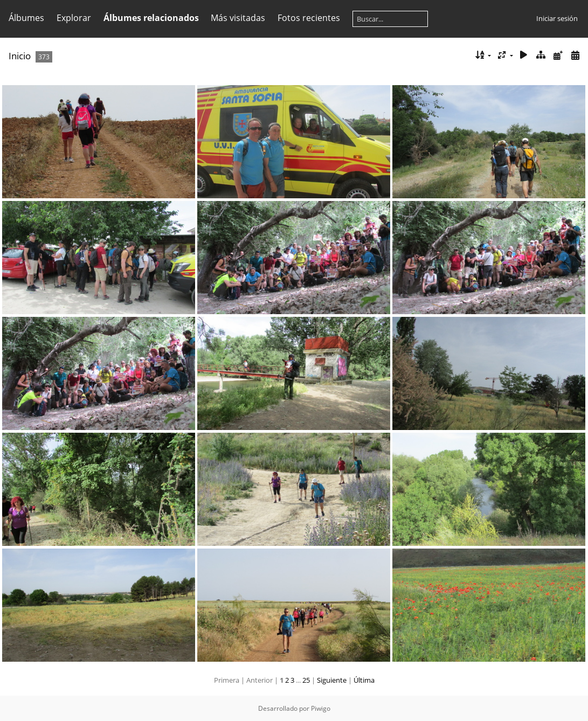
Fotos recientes (309, 18)
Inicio (20, 56)
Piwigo (321, 708)
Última (364, 680)
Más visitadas (238, 18)
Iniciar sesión (557, 18)
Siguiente (332, 680)
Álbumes (26, 18)
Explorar (74, 18)
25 (306, 680)
